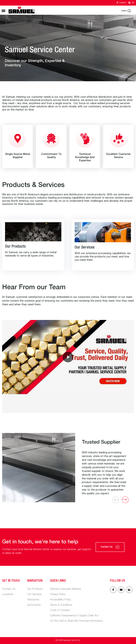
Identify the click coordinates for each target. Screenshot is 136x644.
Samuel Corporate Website (65, 589)
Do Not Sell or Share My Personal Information (76, 621)
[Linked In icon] (121, 590)
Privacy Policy (58, 595)
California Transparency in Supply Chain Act (74, 616)
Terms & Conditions (61, 605)
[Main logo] (22, 10)
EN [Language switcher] (131, 3)
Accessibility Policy (61, 600)
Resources (33, 600)
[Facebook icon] (113, 590)
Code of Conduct (60, 610)
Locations (121, 3)
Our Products (35, 589)
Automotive (34, 605)
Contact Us (110, 547)
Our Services (34, 595)
